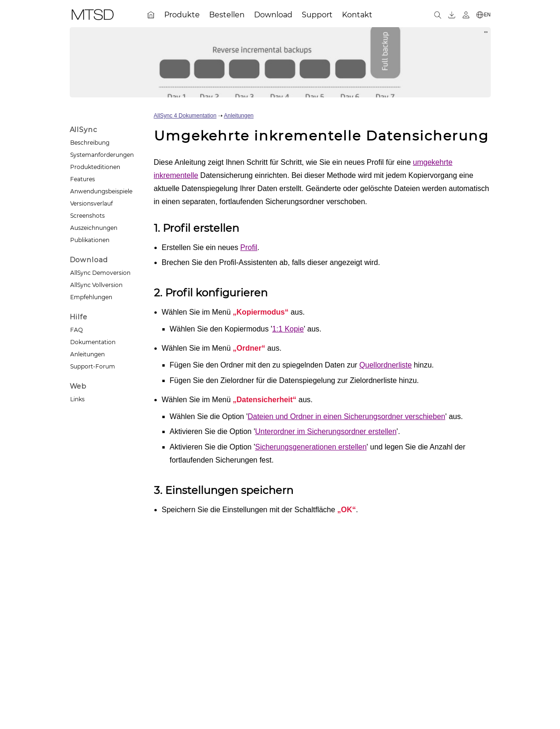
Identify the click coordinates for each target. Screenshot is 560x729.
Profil (249, 247)
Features (83, 179)
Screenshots (87, 216)
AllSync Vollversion (96, 285)
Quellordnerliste (385, 365)
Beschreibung (90, 143)
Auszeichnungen (94, 228)
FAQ (76, 330)
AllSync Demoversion (100, 273)
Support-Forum (93, 366)
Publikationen (90, 240)
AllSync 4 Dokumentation (185, 116)
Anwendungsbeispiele (101, 191)
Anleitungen (87, 354)
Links (77, 399)
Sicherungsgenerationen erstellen (311, 447)
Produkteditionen (95, 167)
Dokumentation (93, 342)
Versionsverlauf (91, 203)
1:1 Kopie (288, 329)
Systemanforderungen (102, 155)
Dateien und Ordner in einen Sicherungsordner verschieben (346, 416)
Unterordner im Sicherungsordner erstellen (326, 431)
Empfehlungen (91, 297)
